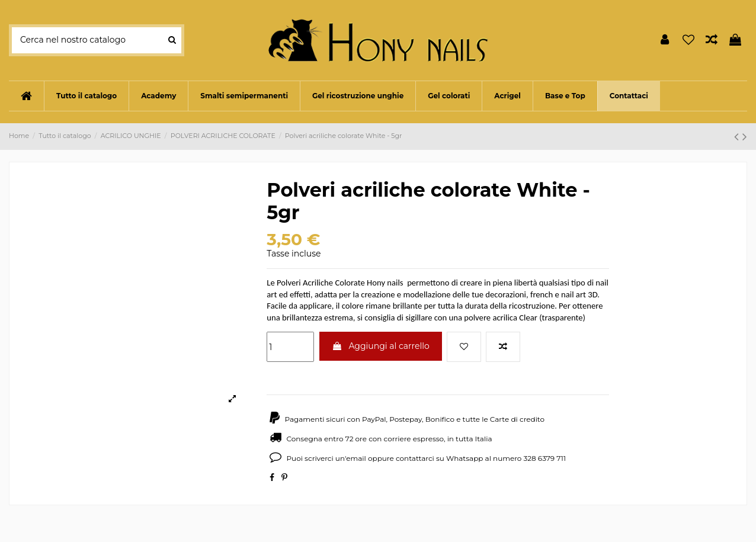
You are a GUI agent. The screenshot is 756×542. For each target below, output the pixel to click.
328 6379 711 (545, 458)
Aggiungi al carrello (381, 346)
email (356, 458)
